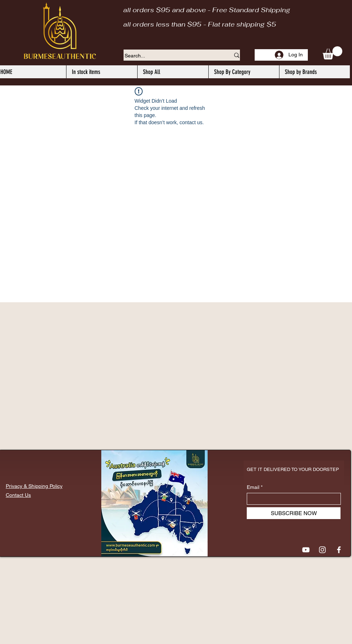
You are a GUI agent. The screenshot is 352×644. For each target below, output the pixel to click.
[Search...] (172, 56)
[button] (332, 53)
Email (253, 487)
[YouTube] (306, 550)
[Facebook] (339, 550)
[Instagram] (322, 550)
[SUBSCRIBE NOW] (294, 513)
